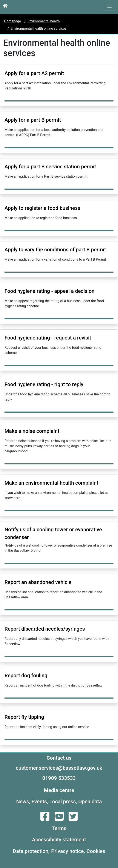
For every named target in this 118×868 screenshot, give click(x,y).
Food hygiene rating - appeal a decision (50, 291)
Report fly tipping (24, 717)
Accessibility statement (59, 840)
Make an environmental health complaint (51, 483)
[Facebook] (45, 819)
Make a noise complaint (32, 431)
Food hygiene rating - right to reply (44, 384)
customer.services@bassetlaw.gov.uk (59, 768)
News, (23, 802)
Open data (90, 802)
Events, (40, 802)
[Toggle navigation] (109, 6)
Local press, (63, 802)
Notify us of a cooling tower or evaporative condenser (53, 533)
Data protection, (31, 851)
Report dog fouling (26, 676)
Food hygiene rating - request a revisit (48, 338)
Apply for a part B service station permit (50, 167)
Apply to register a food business (42, 208)
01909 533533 (59, 778)
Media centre (59, 790)
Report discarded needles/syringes (45, 629)
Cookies (96, 851)
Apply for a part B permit (33, 120)
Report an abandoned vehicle (38, 582)
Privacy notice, (68, 851)
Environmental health (44, 21)
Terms (59, 828)
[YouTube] (60, 819)
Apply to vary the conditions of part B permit (55, 250)
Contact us (59, 758)
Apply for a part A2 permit (34, 73)
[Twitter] (73, 819)
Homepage (12, 21)
